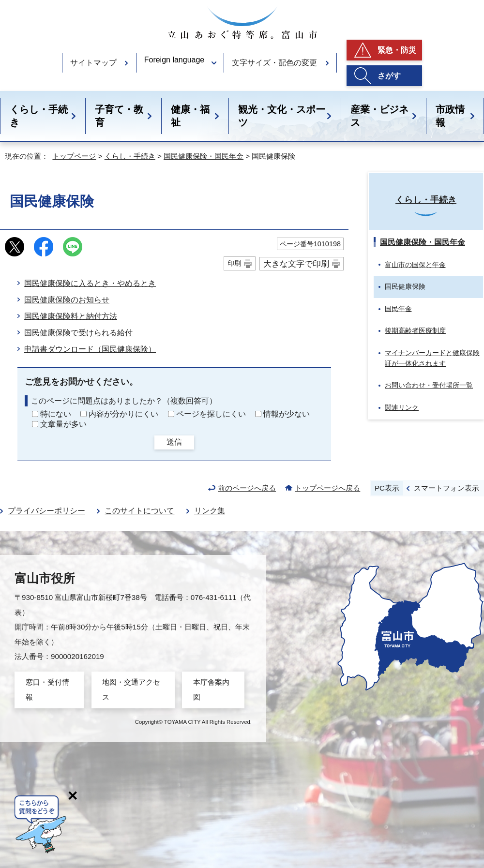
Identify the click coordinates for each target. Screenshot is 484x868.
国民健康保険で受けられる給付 (78, 333)
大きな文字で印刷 (296, 264)
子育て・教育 (119, 116)
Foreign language (174, 60)
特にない (56, 414)
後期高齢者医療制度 (415, 330)
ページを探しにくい (211, 414)
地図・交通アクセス (131, 689)
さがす (389, 76)
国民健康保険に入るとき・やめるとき (90, 283)
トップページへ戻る (327, 488)
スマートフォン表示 (446, 488)
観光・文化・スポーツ (282, 116)
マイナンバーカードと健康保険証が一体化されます (432, 358)
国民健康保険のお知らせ (67, 300)
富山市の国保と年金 (415, 265)
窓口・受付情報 (47, 689)
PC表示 (387, 488)
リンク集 (210, 511)
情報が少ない (287, 414)
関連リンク (402, 407)
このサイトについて (139, 511)
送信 (174, 442)
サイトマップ (93, 63)
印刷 (234, 263)
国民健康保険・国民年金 (204, 156)
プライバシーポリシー (46, 511)
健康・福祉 (190, 116)
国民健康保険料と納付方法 (71, 316)
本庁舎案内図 (211, 689)
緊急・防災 (397, 50)
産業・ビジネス (379, 116)
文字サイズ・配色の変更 (274, 63)
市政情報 (450, 116)
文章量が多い (63, 424)
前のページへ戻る (247, 488)
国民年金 (398, 309)
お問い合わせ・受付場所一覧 (429, 385)
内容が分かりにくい (123, 414)
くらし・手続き (39, 116)
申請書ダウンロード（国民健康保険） (90, 349)
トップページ (74, 156)
